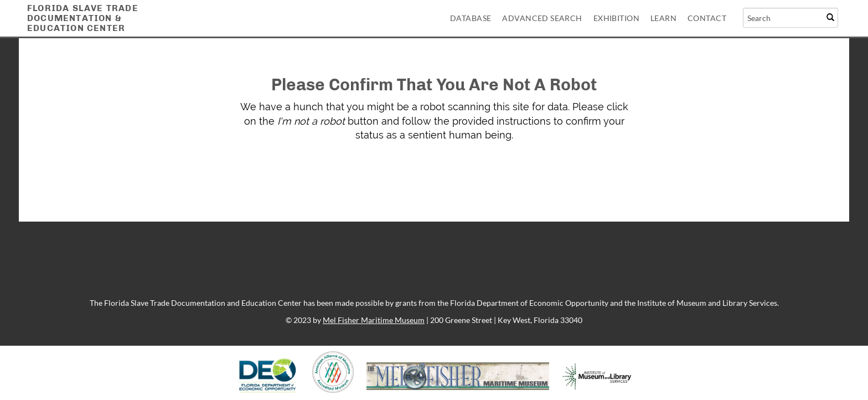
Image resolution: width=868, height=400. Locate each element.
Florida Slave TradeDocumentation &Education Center (83, 18)
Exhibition (616, 18)
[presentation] (414, 177)
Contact (707, 18)
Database (471, 18)
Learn (663, 18)
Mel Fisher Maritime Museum (374, 320)
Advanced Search (542, 18)
